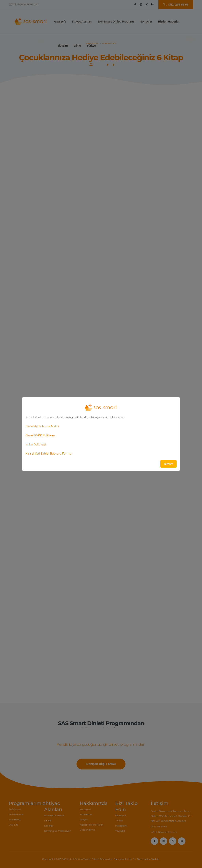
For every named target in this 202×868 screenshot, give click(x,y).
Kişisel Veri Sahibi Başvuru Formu (48, 454)
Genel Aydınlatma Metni (42, 426)
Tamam (168, 464)
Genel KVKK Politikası (40, 435)
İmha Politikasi (36, 444)
